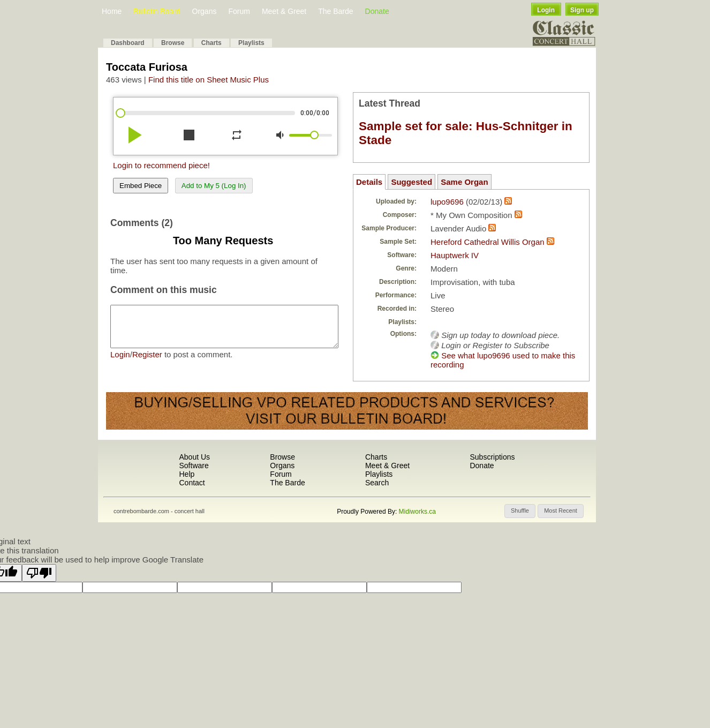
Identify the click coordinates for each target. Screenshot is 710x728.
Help (187, 474)
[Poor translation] (39, 573)
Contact (192, 483)
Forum (239, 11)
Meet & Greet (284, 11)
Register (147, 362)
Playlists (251, 43)
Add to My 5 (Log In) (214, 186)
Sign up (582, 10)
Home (112, 11)
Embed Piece (141, 186)
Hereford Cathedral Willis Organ (488, 242)
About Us (194, 457)
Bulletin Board (157, 11)
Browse (173, 43)
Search (377, 483)
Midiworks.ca (417, 512)
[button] (520, 511)
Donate (377, 11)
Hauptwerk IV (455, 255)
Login (546, 10)
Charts (212, 43)
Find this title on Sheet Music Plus (209, 80)
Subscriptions (492, 457)
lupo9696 (447, 202)
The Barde (335, 11)
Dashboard (128, 43)
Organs (205, 11)
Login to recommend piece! (161, 165)
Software (194, 466)
